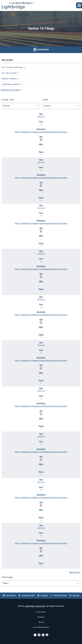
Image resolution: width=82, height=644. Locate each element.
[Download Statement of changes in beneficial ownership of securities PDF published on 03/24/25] (41, 460)
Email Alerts (9, 596)
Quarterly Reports (11, 84)
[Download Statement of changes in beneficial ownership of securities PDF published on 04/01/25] (41, 414)
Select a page (7, 577)
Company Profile (27, 596)
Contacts (43, 596)
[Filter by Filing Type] (21, 106)
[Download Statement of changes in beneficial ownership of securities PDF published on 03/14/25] (41, 505)
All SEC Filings (9, 73)
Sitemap (74, 596)
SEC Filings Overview (12, 67)
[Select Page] (41, 583)
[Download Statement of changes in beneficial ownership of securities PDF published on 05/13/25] (41, 231)
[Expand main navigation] (79, 5)
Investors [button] (41, 50)
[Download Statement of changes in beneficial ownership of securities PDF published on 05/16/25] (41, 140)
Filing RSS (75, 573)
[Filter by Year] (62, 106)
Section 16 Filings (11, 90)
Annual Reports (10, 79)
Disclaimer (41, 617)
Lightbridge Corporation (35, 606)
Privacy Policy (41, 612)
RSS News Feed (59, 596)
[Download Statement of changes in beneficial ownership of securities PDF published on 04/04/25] (41, 277)
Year (45, 100)
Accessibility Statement (41, 627)
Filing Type (8, 100)
